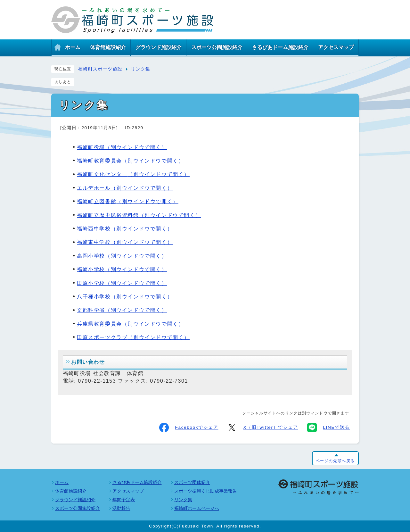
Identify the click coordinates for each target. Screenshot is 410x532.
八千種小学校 (125, 297)
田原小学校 (122, 283)
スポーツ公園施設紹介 (78, 508)
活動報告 (121, 508)
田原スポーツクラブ (133, 337)
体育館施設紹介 (71, 491)
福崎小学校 (122, 269)
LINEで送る (328, 428)
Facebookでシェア (189, 428)
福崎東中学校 (125, 242)
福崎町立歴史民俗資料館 (139, 215)
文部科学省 (122, 310)
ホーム (62, 482)
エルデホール (125, 188)
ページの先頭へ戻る (335, 461)
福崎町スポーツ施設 (100, 69)
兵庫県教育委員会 (130, 324)
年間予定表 (124, 500)
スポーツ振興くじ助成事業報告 (206, 491)
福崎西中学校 (125, 229)
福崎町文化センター (133, 174)
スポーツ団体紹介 (192, 482)
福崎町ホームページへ (197, 508)
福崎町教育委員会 (130, 161)
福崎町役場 (122, 147)
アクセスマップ (128, 491)
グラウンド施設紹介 (75, 500)
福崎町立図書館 (128, 201)
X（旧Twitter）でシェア (262, 428)
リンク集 (140, 69)
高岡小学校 (122, 256)
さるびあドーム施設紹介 (137, 482)
